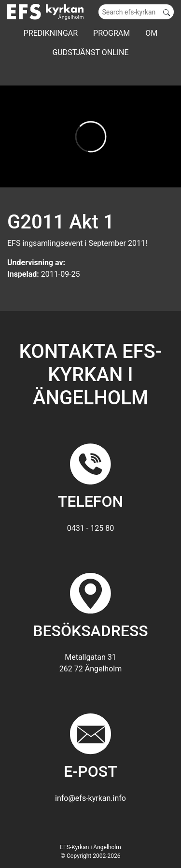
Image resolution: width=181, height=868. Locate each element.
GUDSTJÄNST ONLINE (90, 52)
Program (111, 33)
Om (151, 33)
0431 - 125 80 (90, 528)
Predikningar (51, 33)
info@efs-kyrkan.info (90, 798)
